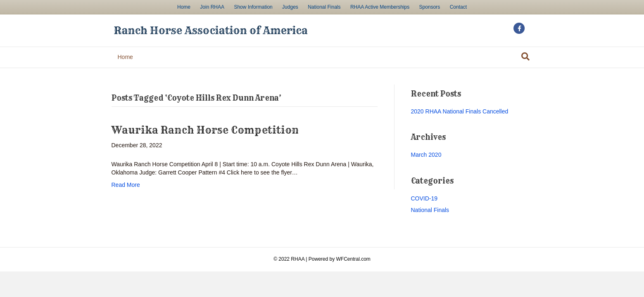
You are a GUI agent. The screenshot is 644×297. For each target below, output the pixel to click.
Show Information (253, 7)
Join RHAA (212, 7)
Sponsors (430, 7)
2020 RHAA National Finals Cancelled (460, 111)
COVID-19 (424, 198)
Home (184, 7)
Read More (126, 185)
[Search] (525, 57)
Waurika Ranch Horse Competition (205, 130)
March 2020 (426, 155)
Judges (290, 7)
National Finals (324, 7)
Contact (458, 7)
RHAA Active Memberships (380, 7)
